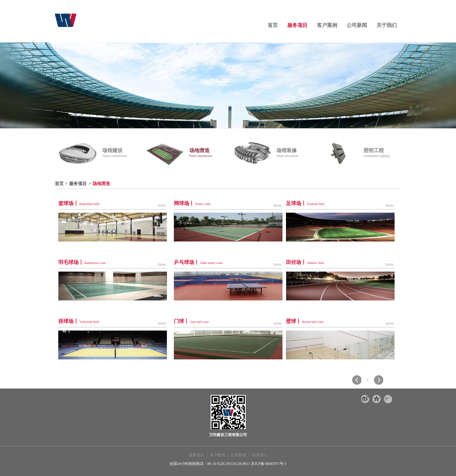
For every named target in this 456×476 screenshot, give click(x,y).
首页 (273, 25)
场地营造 (101, 184)
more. (162, 205)
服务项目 (297, 25)
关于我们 (387, 25)
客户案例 (327, 25)
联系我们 (260, 455)
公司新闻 (357, 25)
